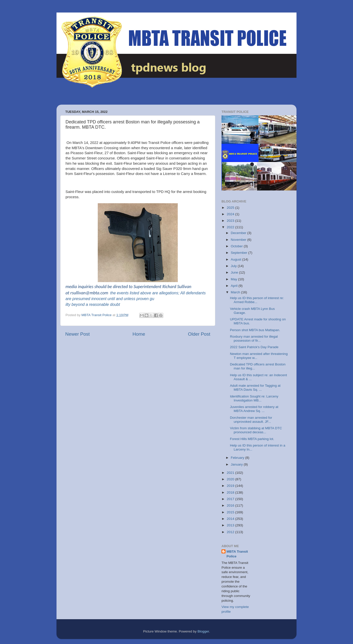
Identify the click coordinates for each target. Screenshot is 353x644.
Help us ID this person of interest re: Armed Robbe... (257, 300)
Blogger (203, 631)
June (235, 272)
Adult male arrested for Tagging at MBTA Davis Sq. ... (255, 388)
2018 (231, 492)
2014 (231, 519)
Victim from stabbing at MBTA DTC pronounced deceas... (256, 430)
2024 (231, 214)
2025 (231, 208)
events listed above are (137, 293)
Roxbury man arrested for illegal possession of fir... (254, 339)
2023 (231, 221)
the (113, 293)
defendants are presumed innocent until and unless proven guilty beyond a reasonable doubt (136, 299)
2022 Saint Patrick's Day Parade (254, 347)
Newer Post (77, 334)
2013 (231, 525)
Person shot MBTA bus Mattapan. (255, 330)
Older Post (199, 334)
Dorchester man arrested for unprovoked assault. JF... (251, 420)
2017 (231, 499)
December (239, 233)
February (238, 458)
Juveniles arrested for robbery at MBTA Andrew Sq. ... (254, 409)
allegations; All (172, 293)
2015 (231, 512)
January (237, 464)
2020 (231, 479)
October (237, 246)
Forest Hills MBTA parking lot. (252, 439)
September (239, 253)
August (236, 259)
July (234, 266)
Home (139, 334)
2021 (231, 473)
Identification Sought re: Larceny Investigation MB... (254, 398)
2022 (231, 227)
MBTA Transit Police (237, 554)
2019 (231, 486)
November (239, 240)
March (236, 292)
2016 (231, 505)
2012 (231, 532)
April (235, 286)
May (234, 279)
